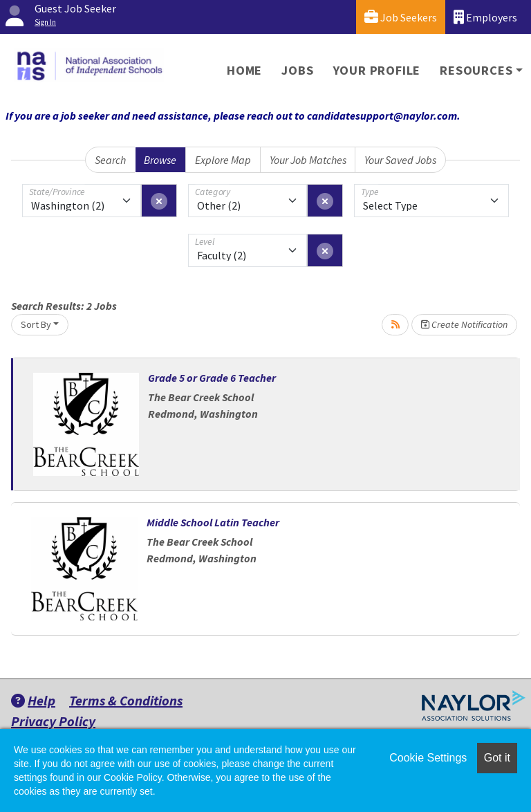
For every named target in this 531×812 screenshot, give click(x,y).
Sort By (36, 324)
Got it (497, 758)
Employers (485, 17)
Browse (160, 160)
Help (33, 700)
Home (244, 70)
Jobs (297, 70)
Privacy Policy (53, 721)
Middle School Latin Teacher (213, 522)
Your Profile (377, 70)
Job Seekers (401, 17)
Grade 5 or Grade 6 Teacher (212, 378)
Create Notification (464, 324)
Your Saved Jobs (400, 160)
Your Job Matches (308, 160)
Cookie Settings (428, 758)
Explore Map (223, 160)
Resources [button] (476, 70)
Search (110, 160)
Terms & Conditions (126, 700)
